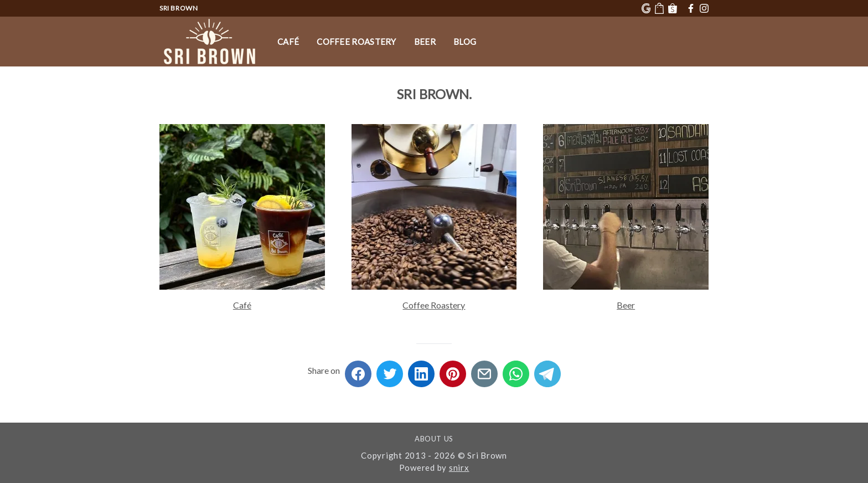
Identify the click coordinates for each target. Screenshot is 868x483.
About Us (434, 439)
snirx (459, 467)
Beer (425, 42)
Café (288, 42)
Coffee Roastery (356, 42)
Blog (465, 42)
